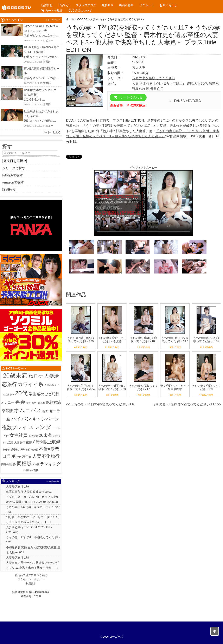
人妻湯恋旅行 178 (17, 558)
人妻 (135, 83)
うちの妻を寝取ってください (154, 78)
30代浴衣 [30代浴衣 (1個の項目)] (33, 436)
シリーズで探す (14, 168)
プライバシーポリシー (31, 579)
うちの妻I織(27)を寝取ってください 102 (206, 340)
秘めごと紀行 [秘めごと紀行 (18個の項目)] (48, 394)
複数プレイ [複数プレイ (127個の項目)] (15, 427)
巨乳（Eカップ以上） (170, 83)
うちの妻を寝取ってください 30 (206, 388)
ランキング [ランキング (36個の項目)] (50, 464)
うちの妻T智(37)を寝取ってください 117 (175, 340)
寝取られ (139, 89)
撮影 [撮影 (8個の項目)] (13, 464)
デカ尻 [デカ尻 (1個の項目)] (36, 464)
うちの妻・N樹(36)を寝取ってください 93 (112, 388)
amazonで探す (13, 182)
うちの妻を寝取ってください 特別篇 (112, 340)
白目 (160, 89)
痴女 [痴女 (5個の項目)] (45, 411)
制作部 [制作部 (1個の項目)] (6, 450)
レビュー (48, 40)
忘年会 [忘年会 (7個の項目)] (27, 456)
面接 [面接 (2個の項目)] (36, 470)
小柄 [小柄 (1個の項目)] (19, 457)
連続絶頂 (193, 83)
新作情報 (47, 5)
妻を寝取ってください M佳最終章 (175, 388)
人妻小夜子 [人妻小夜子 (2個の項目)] (51, 385)
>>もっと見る (52, 132)
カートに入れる (128, 97)
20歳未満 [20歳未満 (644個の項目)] (15, 375)
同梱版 (151, 89)
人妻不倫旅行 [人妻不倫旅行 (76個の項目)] (46, 456)
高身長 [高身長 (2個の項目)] (5, 464)
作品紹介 (64, 5)
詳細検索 (9, 190)
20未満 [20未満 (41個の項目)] (45, 435)
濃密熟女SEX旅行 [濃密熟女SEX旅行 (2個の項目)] (21, 450)
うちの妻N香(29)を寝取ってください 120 (81, 340)
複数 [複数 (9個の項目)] (29, 442)
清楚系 (214, 83)
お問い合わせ (168, 5)
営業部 (47, 62)
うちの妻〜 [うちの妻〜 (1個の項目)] (32, 403)
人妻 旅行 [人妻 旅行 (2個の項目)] (20, 443)
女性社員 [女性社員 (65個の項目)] (19, 435)
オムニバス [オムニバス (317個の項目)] (28, 410)
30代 (204, 83)
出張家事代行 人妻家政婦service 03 (29, 492)
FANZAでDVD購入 (188, 101)
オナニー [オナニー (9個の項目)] (8, 402)
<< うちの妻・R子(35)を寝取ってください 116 (101, 404)
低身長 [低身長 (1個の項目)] (35, 450)
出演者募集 (126, 5)
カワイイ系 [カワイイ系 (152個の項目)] (31, 384)
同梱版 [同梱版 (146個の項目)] (24, 463)
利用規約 (31, 584)
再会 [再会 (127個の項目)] (20, 402)
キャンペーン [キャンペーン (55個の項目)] (46, 419)
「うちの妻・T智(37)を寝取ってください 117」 (118, 126)
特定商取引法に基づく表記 (31, 575)
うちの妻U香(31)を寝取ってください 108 (143, 340)
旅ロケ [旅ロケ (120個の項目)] (36, 376)
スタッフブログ (86, 5)
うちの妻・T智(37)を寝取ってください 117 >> (187, 404)
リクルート (147, 5)
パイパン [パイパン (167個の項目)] (21, 419)
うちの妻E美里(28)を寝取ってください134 (81, 388)
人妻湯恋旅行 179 (17, 487)
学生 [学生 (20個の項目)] (32, 394)
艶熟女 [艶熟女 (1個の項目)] (42, 403)
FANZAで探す (13, 175)
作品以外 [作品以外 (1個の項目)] (28, 470)
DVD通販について (80, 11)
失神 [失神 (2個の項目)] (55, 436)
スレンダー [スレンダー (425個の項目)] (42, 427)
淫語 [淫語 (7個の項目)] (10, 442)
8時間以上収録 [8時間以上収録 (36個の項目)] (47, 442)
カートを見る (52, 11)
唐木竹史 (146, 83)
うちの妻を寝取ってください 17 (144, 388)
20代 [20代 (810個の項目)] (21, 393)
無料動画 (108, 5)
